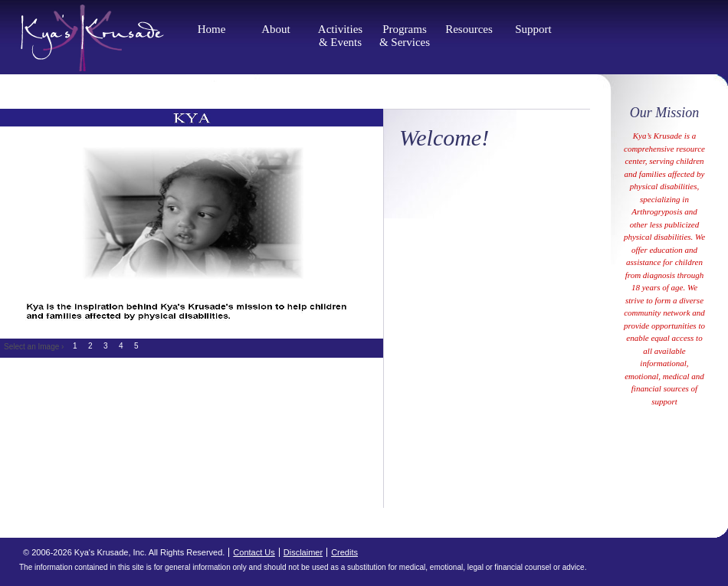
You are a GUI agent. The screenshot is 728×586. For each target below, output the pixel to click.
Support (533, 29)
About (276, 29)
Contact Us (254, 552)
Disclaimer (303, 552)
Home (212, 29)
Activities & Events (340, 36)
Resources (469, 29)
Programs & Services (405, 36)
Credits (344, 552)
